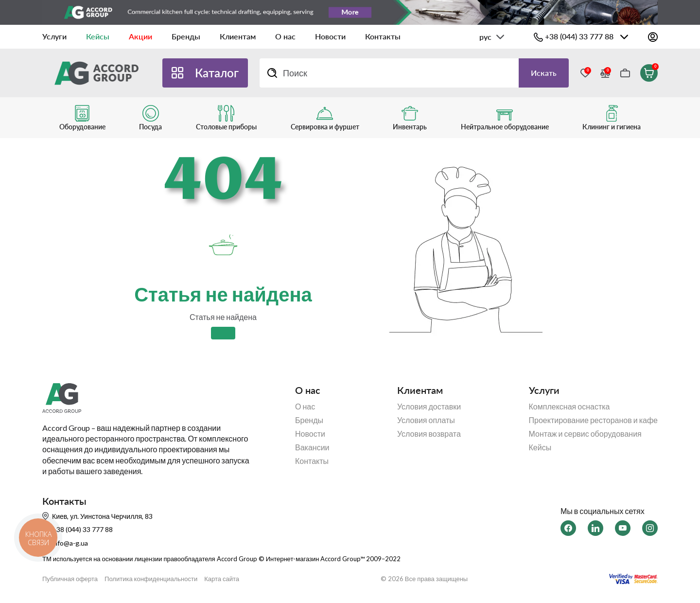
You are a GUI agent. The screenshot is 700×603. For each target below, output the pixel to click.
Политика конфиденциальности (151, 579)
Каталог (217, 73)
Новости (330, 36)
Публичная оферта (70, 579)
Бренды (186, 36)
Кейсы (98, 36)
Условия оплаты (426, 420)
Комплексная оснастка (569, 407)
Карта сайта (222, 579)
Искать (544, 73)
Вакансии (312, 447)
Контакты (383, 36)
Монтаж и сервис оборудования (585, 434)
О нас (285, 36)
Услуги (54, 36)
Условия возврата (429, 434)
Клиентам (238, 36)
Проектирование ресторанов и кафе (593, 420)
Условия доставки (429, 407)
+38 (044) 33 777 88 (579, 36)
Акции (140, 36)
